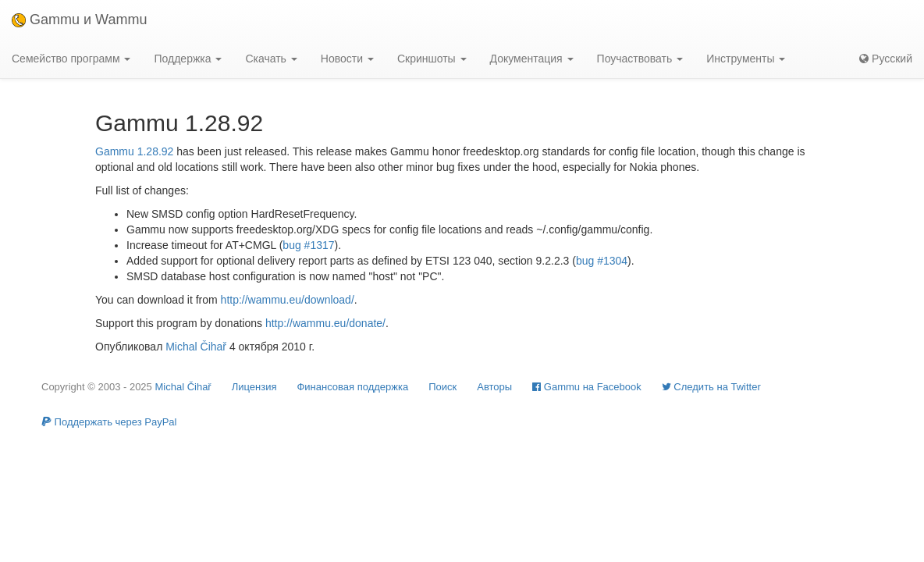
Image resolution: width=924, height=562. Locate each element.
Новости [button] (347, 59)
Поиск (442, 387)
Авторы (494, 387)
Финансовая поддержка (352, 387)
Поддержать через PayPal (109, 422)
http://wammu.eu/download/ (288, 300)
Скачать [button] (271, 59)
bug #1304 (602, 261)
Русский (886, 59)
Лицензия (254, 387)
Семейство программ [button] (71, 59)
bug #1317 (308, 245)
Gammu (115, 151)
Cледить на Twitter (711, 387)
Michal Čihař (196, 347)
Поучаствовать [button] (640, 59)
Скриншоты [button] (432, 59)
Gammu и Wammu (79, 20)
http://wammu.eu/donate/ (325, 323)
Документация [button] (532, 59)
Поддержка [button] (188, 59)
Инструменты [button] (746, 59)
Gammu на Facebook (587, 387)
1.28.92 (156, 151)
